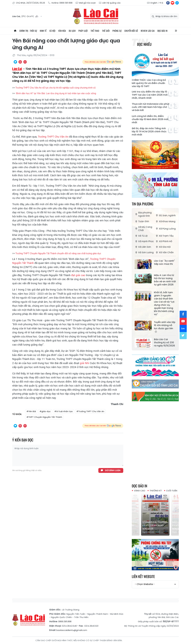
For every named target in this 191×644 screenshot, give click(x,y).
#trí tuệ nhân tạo (64, 411)
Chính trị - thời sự (28, 31)
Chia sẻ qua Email (25, 62)
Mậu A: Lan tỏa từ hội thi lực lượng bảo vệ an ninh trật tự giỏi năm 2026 (165, 280)
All (176, 31)
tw (183, 336)
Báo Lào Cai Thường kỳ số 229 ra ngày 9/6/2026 (155, 525)
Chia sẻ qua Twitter (15, 62)
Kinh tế (43, 31)
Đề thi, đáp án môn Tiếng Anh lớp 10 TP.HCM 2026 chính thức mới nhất (149, 132)
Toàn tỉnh (142, 221)
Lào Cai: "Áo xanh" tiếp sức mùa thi (164, 262)
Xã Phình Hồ (164, 241)
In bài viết (20, 62)
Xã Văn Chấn (164, 252)
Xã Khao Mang (165, 221)
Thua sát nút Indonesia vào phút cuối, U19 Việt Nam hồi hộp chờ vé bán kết (151, 107)
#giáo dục (45, 411)
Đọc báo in (162, 31)
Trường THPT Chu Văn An (53, 137)
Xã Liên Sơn (143, 247)
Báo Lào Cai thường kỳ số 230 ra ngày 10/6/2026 (164, 343)
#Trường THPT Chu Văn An (90, 411)
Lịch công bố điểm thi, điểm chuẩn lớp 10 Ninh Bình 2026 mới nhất (150, 119)
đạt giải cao (78, 275)
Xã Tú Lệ (141, 236)
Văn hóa (62, 31)
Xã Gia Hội (163, 247)
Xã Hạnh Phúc (144, 241)
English (154, 3)
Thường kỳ (156, 491)
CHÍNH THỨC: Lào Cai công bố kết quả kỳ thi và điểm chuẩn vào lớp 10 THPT (149, 83)
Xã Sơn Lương (144, 252)
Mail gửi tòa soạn (86, 3)
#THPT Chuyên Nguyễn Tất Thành (44, 417)
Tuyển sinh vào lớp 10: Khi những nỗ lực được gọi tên (165, 327)
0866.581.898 (65, 621)
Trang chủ (15, 31)
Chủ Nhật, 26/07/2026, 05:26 (29, 3)
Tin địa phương (143, 204)
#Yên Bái (31, 411)
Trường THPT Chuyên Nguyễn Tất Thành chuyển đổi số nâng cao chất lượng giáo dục (58, 253)
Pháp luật (83, 31)
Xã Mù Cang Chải (143, 229)
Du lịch (72, 31)
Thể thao (95, 31)
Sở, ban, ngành (165, 215)
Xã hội (52, 31)
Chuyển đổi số (131, 31)
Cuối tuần (172, 491)
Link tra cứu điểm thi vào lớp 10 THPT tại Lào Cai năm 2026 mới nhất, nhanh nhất (150, 95)
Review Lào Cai (148, 31)
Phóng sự (117, 31)
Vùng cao (140, 491)
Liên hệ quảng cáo (110, 3)
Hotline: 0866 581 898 (60, 3)
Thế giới (106, 31)
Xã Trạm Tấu (164, 236)
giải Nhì (84, 363)
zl (177, 3)
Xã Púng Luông (165, 229)
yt (172, 3)
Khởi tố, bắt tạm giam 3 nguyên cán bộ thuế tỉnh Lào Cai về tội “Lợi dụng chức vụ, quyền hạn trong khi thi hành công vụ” (164, 303)
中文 (161, 3)
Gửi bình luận (113, 470)
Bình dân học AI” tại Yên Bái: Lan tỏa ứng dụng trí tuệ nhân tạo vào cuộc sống (56, 93)
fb (168, 3)
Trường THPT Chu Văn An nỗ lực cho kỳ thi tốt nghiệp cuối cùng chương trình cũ (55, 88)
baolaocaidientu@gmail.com (72, 630)
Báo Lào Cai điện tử (95, 16)
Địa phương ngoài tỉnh (143, 214)
